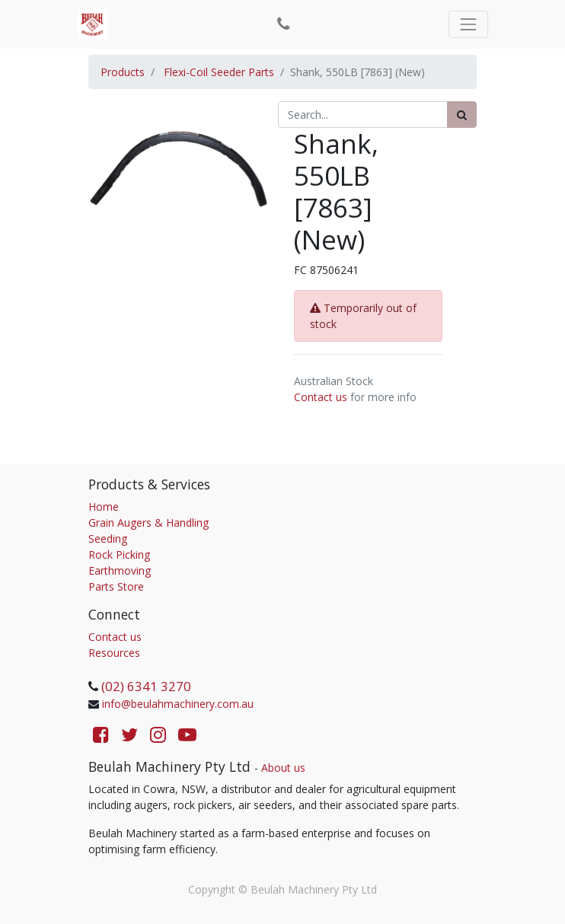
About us (283, 768)
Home (104, 507)
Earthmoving (120, 570)
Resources (114, 653)
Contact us (321, 397)
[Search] (462, 115)
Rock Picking (119, 554)
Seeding (108, 538)
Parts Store (116, 586)
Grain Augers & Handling (148, 523)
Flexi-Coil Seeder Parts (219, 72)
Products (123, 72)
